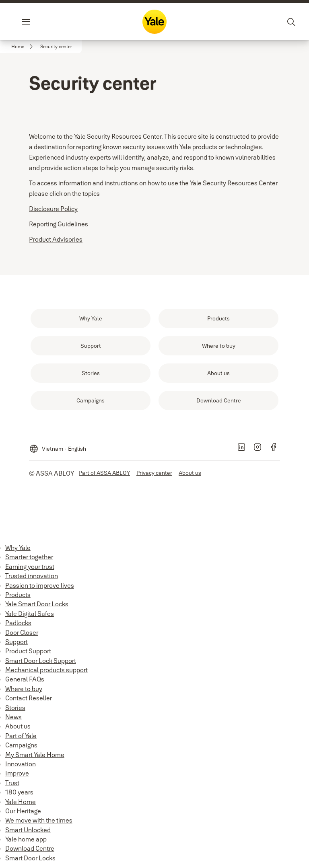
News (13, 717)
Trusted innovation (32, 576)
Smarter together (29, 557)
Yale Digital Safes (30, 614)
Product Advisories (56, 239)
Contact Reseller (29, 698)
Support (16, 642)
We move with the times (39, 820)
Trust (12, 783)
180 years (19, 792)
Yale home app (26, 839)
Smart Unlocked (28, 830)
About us (18, 726)
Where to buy (24, 689)
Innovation (21, 764)
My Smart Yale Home (35, 755)
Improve (17, 773)
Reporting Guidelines (59, 224)
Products (18, 595)
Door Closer (22, 632)
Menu (39, 22)
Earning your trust (30, 566)
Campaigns (21, 745)
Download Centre (30, 848)
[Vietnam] (58, 445)
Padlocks (18, 623)
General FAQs (25, 679)
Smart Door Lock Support (41, 661)
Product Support (28, 651)
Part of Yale (21, 736)
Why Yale (18, 548)
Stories (15, 708)
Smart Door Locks (30, 858)
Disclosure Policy (53, 209)
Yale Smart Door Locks (37, 604)
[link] (23, 47)
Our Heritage (23, 811)
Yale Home (21, 802)
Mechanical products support (46, 670)
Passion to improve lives (40, 585)
